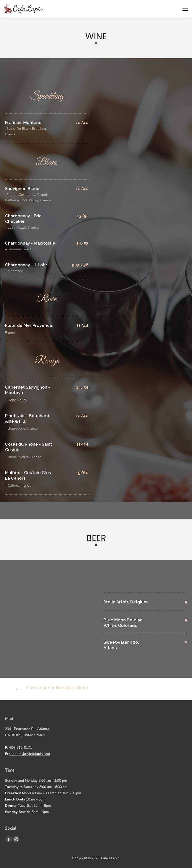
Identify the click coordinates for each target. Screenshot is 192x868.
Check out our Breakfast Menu (57, 688)
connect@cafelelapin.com (29, 754)
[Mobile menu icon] (185, 9)
